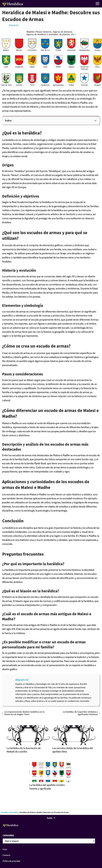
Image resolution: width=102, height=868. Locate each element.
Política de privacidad (11, 861)
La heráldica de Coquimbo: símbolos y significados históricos (80, 713)
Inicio (5, 849)
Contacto (6, 855)
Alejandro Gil (14, 25)
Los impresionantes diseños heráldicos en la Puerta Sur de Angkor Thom (24, 713)
